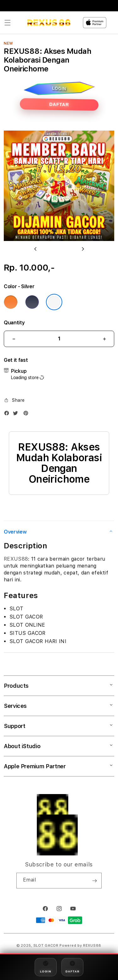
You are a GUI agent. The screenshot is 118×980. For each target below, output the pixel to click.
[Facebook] (8, 414)
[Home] (49, 23)
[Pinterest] (27, 414)
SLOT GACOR (46, 946)
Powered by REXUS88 (80, 946)
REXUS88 (16, 559)
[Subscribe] (94, 881)
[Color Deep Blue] (32, 302)
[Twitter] (17, 414)
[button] (8, 23)
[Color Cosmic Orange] (11, 302)
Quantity (14, 323)
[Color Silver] (54, 302)
